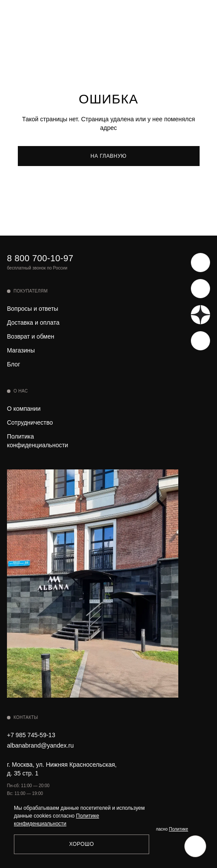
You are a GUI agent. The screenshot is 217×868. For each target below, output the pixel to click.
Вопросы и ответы (33, 309)
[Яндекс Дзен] (200, 315)
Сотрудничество (30, 422)
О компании (24, 409)
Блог (13, 364)
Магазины (21, 350)
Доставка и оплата (33, 323)
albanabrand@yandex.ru (40, 745)
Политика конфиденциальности (38, 441)
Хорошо (82, 844)
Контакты (26, 717)
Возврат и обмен (31, 336)
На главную (108, 156)
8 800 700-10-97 (40, 258)
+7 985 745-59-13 (31, 735)
